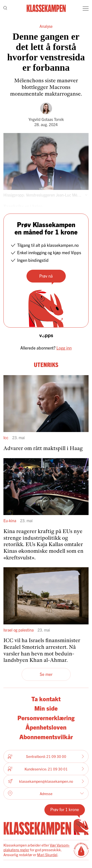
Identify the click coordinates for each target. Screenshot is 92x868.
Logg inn (64, 348)
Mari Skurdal (47, 855)
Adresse (46, 793)
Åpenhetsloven (46, 727)
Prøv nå (46, 276)
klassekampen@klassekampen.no (46, 781)
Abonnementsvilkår (46, 737)
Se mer (46, 674)
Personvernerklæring (46, 718)
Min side (46, 708)
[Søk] (5, 8)
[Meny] (86, 8)
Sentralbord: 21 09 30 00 (46, 756)
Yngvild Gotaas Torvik (46, 119)
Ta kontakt (46, 699)
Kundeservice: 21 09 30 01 (46, 769)
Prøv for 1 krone (65, 809)
